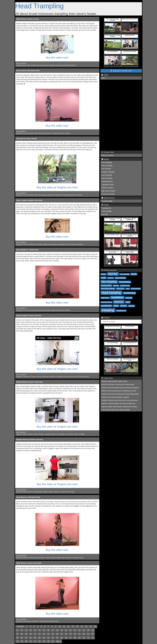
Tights (76, 434)
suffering (67, 133)
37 (17, 634)
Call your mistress (108, 155)
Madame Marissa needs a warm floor (30, 382)
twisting (53, 310)
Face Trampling (60, 434)
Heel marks (71, 244)
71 (88, 638)
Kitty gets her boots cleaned (26, 139)
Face (36, 558)
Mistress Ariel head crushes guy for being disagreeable (120, 394)
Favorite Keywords (109, 270)
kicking (56, 65)
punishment (106, 306)
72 (93, 638)
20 (22, 630)
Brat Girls (105, 214)
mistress (119, 302)
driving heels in (72, 65)
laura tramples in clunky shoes (27, 250)
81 (53, 641)
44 (48, 634)
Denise (34, 377)
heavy (36, 310)
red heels (40, 377)
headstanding (129, 293)
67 (70, 638)
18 (95, 627)
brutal (134, 274)
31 (70, 630)
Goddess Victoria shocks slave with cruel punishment (120, 400)
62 (48, 638)
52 (84, 634)
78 (39, 641)
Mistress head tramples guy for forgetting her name (119, 391)
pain (63, 133)
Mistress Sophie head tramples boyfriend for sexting (119, 407)
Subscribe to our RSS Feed (121, 71)
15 (82, 627)
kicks (59, 133)
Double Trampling (56, 558)
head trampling (111, 293)
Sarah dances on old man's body (28, 497)
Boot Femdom (106, 169)
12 (69, 627)
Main (103, 78)
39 (26, 634)
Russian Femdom (108, 188)
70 (84, 638)
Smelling (45, 492)
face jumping (60, 244)
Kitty (36, 195)
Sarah (24, 133)
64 (57, 638)
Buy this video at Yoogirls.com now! (57, 187)
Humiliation (41, 558)
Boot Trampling (107, 162)
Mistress (41, 434)
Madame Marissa (28, 434)
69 (79, 638)
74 (22, 641)
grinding (65, 65)
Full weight (59, 377)
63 (53, 638)
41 (35, 634)
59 (35, 638)
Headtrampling (38, 492)
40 (31, 634)
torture (49, 310)
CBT (60, 65)
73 (17, 641)
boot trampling (125, 274)
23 (35, 630)
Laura (24, 310)
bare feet (73, 377)
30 (66, 630)
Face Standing (70, 492)
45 (53, 634)
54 (93, 634)
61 (44, 638)
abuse (103, 274)
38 (22, 634)
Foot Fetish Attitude (28, 195)
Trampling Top (106, 208)
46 (57, 634)
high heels (46, 377)
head (44, 310)
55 (17, 638)
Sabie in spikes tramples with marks (29, 200)
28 (57, 630)
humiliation (117, 297)
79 (44, 641)
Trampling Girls (27, 377)
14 (77, 627)
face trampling (109, 282)
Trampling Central (108, 185)
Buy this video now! (57, 58)
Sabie (24, 244)
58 (31, 638)
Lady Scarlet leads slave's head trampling (116, 410)
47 (62, 634)
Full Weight (81, 434)
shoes (41, 310)
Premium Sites (108, 152)
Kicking (81, 558)
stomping (59, 310)
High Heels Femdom (108, 191)
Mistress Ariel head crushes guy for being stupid (118, 384)
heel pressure (79, 244)
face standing (50, 65)
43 (44, 634)
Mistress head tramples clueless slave (114, 381)
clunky (32, 310)
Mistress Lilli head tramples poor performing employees (120, 388)
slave (116, 306)
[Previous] (20, 627)
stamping (52, 377)
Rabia (24, 65)
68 (75, 638)
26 (48, 630)
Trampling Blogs (107, 201)
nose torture (66, 377)
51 (79, 634)
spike (32, 133)
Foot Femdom (69, 434)
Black (28, 133)
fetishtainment (125, 286)
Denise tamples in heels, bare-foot (29, 315)
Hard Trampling (107, 175)
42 (39, 634)
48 (66, 634)
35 (88, 630)
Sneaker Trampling (108, 172)
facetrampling (106, 285)
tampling (44, 195)
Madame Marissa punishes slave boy (30, 440)
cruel (103, 278)
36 (93, 630)
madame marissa (106, 302)
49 (70, 634)
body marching (41, 65)
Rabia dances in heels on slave (28, 19)
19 (17, 630)
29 (62, 630)
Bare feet (57, 492)
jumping (50, 195)
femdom (116, 286)
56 (22, 638)
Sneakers (51, 492)
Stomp (53, 434)
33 (79, 630)
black (28, 310)
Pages (105, 75)
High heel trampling (28, 558)
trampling (33, 65)
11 (64, 627)
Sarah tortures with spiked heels (28, 71)
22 (31, 630)
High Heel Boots (67, 558)
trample (131, 306)
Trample (63, 492)
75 (26, 641)
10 (60, 627)
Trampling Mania (107, 181)
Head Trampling (39, 6)
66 (66, 638)
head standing (136, 289)
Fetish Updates (107, 211)
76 (31, 641)
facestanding (125, 282)
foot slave (120, 289)
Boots (39, 195)
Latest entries (107, 378)
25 (44, 630)
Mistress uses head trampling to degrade (115, 397)
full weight (54, 133)
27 (53, 630)
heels (28, 65)
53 (88, 634)
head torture (47, 133)
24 (39, 630)
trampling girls (121, 311)
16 (86, 627)
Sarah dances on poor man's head (29, 563)
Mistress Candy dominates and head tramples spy (118, 403)
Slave (47, 621)
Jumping (36, 434)
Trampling (47, 434)
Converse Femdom (108, 194)
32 (75, 630)
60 (39, 638)
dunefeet (111, 278)
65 (62, 638)
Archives (106, 318)
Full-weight (75, 558)
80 (48, 641)
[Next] (59, 641)
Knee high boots (31, 244)
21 (26, 630)
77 (35, 641)
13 (73, 627)
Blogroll (105, 159)
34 (84, 630)
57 (26, 638)
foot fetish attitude (108, 289)
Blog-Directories (108, 198)
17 (91, 627)
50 (75, 634)
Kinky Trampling (107, 166)
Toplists (105, 205)
